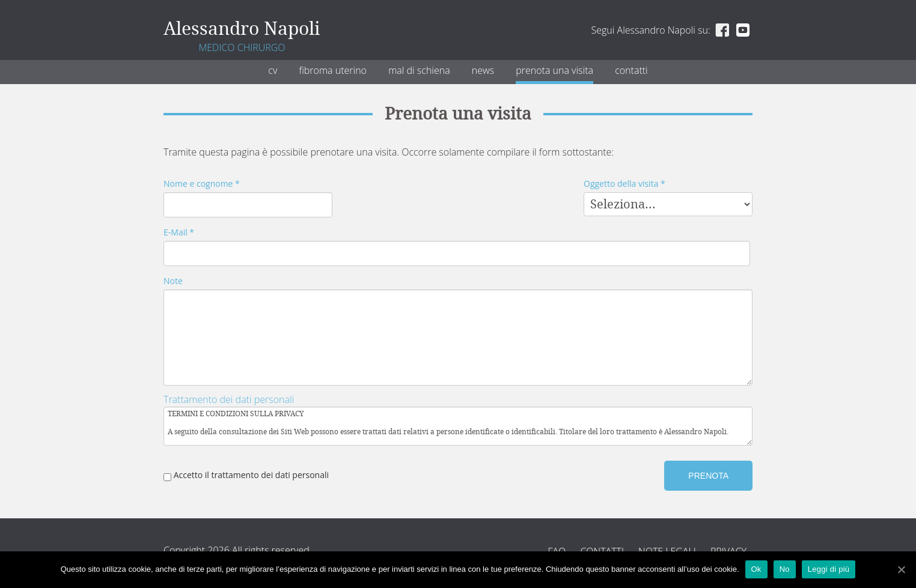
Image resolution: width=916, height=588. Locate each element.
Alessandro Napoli (242, 29)
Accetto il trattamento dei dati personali (246, 475)
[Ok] (901, 569)
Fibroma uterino (333, 70)
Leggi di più (829, 569)
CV (273, 70)
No (785, 569)
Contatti (631, 70)
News (483, 70)
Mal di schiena (419, 70)
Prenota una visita (554, 70)
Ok (756, 569)
